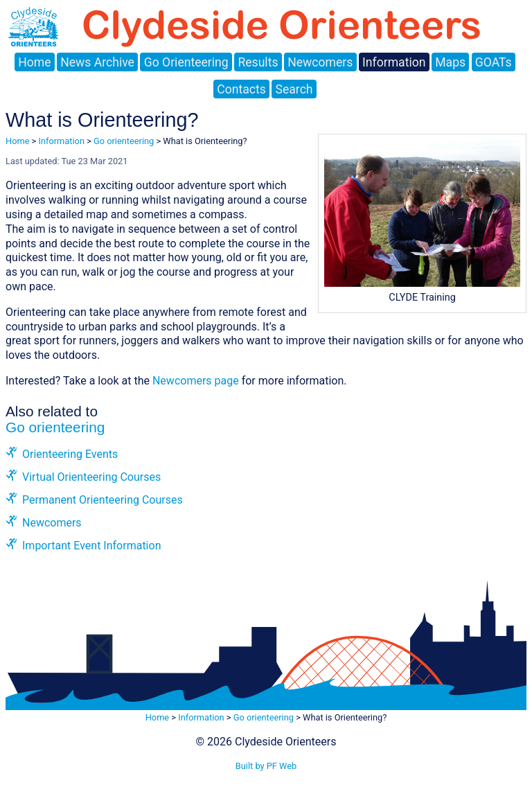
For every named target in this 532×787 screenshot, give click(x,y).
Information (394, 62)
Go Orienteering (186, 62)
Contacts (241, 89)
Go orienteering (124, 141)
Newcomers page (196, 381)
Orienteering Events (70, 454)
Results (258, 62)
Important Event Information (91, 546)
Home (34, 62)
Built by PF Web (266, 766)
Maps (450, 62)
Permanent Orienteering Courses (103, 500)
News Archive (97, 62)
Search (294, 89)
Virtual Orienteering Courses (91, 477)
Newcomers (320, 62)
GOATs (494, 62)
